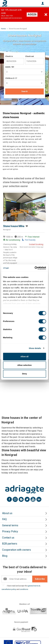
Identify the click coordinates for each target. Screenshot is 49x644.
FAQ (4, 519)
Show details (35, 348)
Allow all (24, 356)
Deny (24, 374)
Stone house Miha (14, 226)
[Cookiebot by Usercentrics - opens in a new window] (35, 268)
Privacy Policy (10, 531)
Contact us (8, 538)
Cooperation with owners (16, 550)
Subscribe (40, 579)
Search (24, 91)
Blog (5, 556)
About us (7, 513)
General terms (10, 525)
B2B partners (10, 544)
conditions (24, 589)
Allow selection (24, 365)
